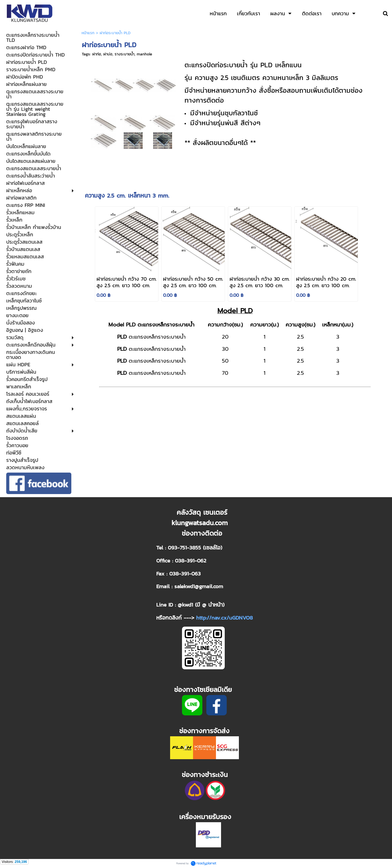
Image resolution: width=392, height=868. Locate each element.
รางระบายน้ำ (125, 54)
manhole (144, 54)
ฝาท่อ (97, 54)
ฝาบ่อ (108, 54)
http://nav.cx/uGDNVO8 (224, 618)
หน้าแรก (88, 33)
